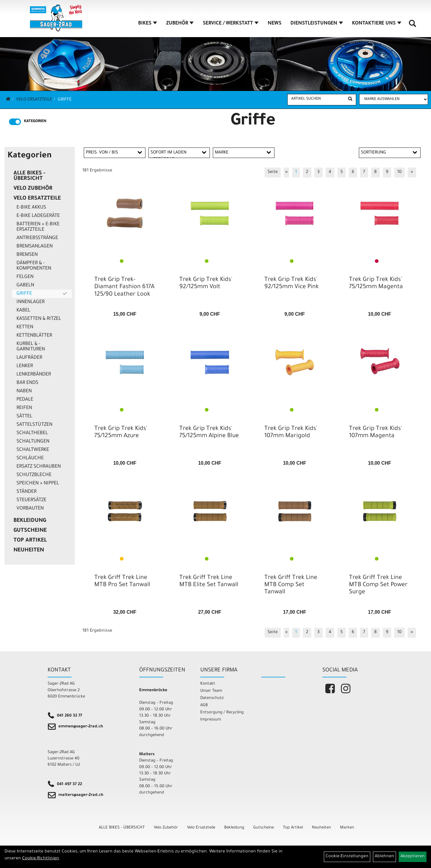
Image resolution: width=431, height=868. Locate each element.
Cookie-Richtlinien (41, 859)
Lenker (25, 366)
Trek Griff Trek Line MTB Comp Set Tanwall (291, 585)
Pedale (25, 400)
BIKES (148, 24)
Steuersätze (31, 500)
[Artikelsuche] (412, 26)
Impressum (211, 720)
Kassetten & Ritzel (39, 319)
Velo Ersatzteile (34, 100)
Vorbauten (30, 509)
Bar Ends (27, 383)
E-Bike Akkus (31, 208)
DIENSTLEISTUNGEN (317, 24)
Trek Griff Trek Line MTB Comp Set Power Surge (378, 585)
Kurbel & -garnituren (31, 347)
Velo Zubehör (33, 189)
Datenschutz (212, 698)
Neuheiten (29, 551)
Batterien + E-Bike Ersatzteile (38, 227)
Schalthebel (32, 433)
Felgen (25, 277)
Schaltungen (33, 442)
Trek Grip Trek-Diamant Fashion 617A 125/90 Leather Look (124, 287)
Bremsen (27, 255)
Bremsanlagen (35, 247)
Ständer (26, 492)
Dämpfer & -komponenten (34, 266)
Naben (24, 391)
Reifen (24, 408)
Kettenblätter (34, 336)
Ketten (25, 327)
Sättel (24, 416)
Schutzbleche (34, 475)
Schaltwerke (33, 450)
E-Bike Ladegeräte (38, 216)
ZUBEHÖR (180, 24)
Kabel (23, 311)
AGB (204, 705)
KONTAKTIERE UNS (377, 24)
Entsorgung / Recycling (222, 713)
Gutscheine (30, 531)
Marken (347, 828)
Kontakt (208, 684)
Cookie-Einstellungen (347, 857)
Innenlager (31, 302)
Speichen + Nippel (38, 484)
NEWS (274, 24)
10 (399, 172)
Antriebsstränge (37, 238)
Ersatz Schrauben (39, 467)
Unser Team (211, 691)
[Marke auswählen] (394, 99)
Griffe (65, 100)
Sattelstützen (34, 425)
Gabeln (25, 285)
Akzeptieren (413, 857)
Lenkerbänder (34, 375)
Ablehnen (384, 857)
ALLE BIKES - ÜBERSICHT (29, 176)
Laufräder (29, 358)
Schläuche (30, 458)
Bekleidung (30, 521)
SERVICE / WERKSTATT (231, 24)
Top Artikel (30, 541)
